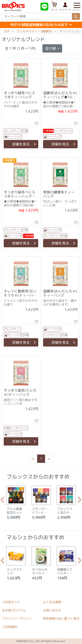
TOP (6, 31)
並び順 (51, 48)
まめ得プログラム (14, 610)
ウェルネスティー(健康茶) (34, 31)
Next (80, 501)
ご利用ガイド (11, 602)
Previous (2, 501)
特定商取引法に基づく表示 (61, 619)
